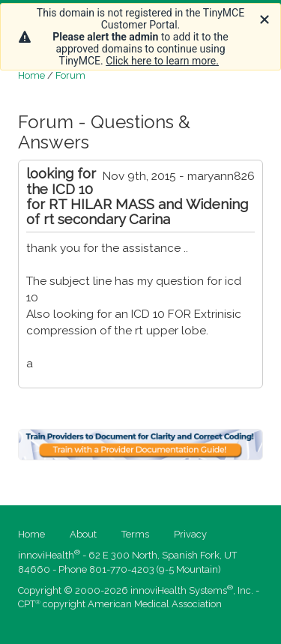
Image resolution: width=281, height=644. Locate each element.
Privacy (190, 534)
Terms (135, 534)
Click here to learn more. (162, 61)
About (83, 534)
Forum (70, 75)
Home (31, 75)
